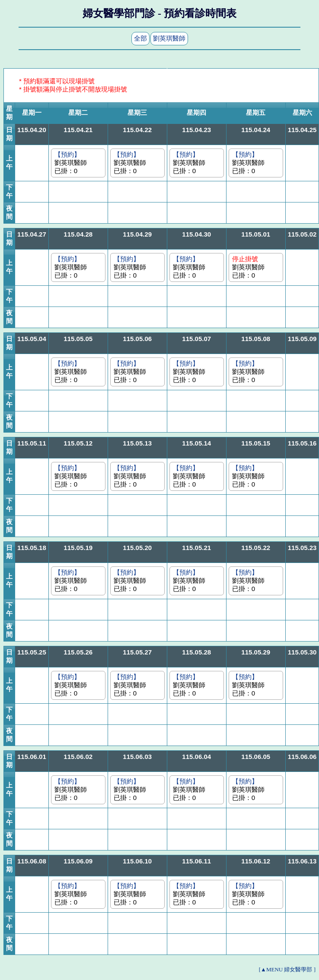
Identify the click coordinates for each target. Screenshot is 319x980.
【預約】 (67, 154)
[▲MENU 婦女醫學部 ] (287, 969)
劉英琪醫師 (169, 38)
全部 (140, 38)
